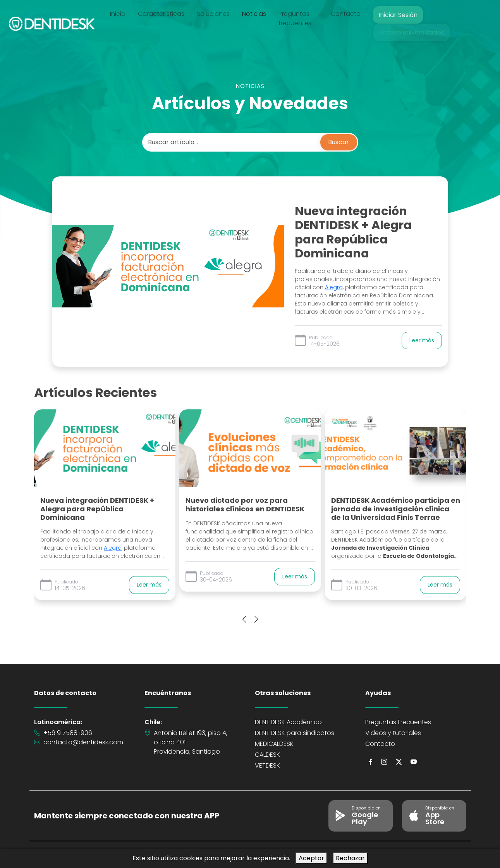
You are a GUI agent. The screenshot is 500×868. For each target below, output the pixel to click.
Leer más (422, 340)
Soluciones (217, 14)
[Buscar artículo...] (232, 142)
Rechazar (350, 858)
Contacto (346, 14)
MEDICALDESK (274, 744)
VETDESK (267, 765)
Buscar (338, 142)
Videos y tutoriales (393, 733)
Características (165, 14)
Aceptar (311, 858)
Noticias (258, 14)
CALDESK (267, 755)
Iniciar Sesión (398, 15)
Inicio (121, 14)
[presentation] (244, 620)
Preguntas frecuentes (298, 18)
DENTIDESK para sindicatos (295, 733)
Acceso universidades (411, 32)
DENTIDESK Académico (288, 722)
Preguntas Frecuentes (398, 722)
